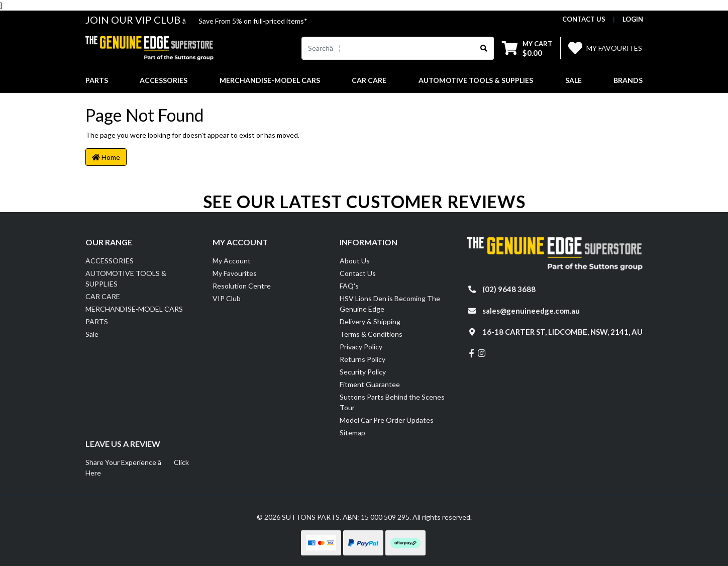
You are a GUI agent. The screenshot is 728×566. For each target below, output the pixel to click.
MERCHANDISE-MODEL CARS (134, 309)
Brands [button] (628, 80)
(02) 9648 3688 (509, 289)
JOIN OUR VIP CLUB (134, 20)
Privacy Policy (361, 347)
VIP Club (227, 298)
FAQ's (349, 286)
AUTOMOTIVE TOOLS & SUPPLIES (126, 278)
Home (106, 157)
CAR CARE (103, 296)
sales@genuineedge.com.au (531, 311)
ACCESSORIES (110, 261)
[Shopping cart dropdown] (527, 48)
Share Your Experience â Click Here (137, 467)
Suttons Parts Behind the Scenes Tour (392, 402)
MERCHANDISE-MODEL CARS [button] (270, 80)
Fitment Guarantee (370, 384)
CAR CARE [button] (369, 80)
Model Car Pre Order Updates (387, 420)
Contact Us (358, 273)
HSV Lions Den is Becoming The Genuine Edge (390, 304)
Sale (574, 80)
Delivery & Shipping (370, 321)
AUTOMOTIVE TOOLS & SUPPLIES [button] (476, 80)
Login (633, 19)
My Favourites (235, 273)
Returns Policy (362, 359)
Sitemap (352, 433)
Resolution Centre (242, 286)
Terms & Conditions (371, 334)
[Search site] (484, 48)
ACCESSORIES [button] (164, 80)
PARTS (97, 321)
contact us (584, 19)
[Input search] (388, 48)
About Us (355, 261)
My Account (232, 261)
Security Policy (363, 372)
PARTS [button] (97, 80)
